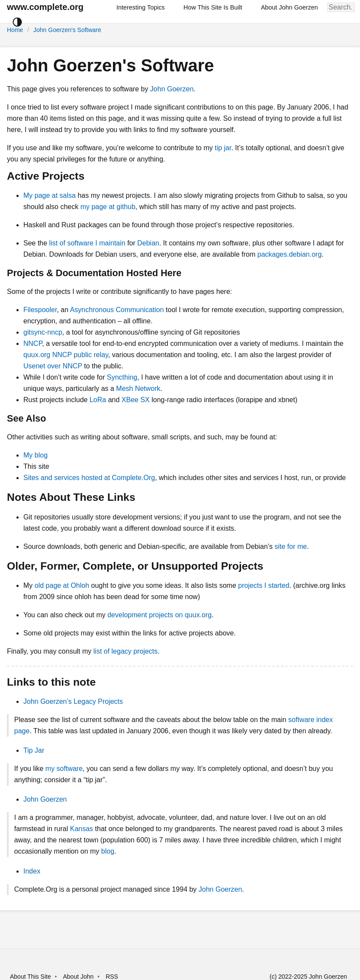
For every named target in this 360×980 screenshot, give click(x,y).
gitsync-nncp (43, 332)
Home (15, 30)
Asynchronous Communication (117, 310)
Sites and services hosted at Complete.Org (89, 478)
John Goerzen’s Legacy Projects (73, 701)
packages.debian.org (290, 254)
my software (64, 769)
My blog (35, 455)
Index (32, 871)
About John (78, 977)
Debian (148, 243)
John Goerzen (172, 89)
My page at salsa (50, 195)
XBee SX (136, 400)
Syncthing (122, 377)
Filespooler (40, 310)
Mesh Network (138, 388)
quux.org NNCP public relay (66, 355)
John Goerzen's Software (67, 30)
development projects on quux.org (159, 615)
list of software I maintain (87, 243)
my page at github (108, 207)
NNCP (33, 343)
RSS (112, 977)
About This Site (31, 977)
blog (108, 851)
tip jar (223, 148)
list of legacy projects (126, 651)
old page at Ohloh (62, 585)
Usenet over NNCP (53, 366)
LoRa (98, 400)
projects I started (264, 585)
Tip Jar (34, 750)
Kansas (82, 829)
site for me (291, 546)
